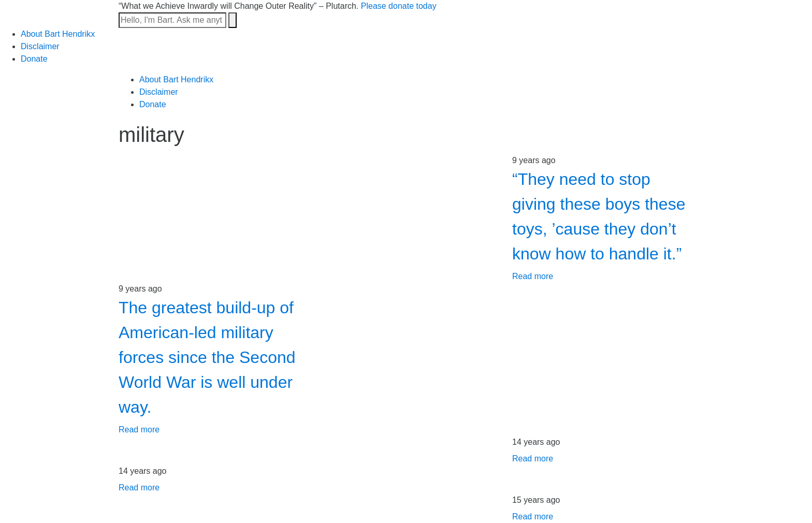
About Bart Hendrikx (58, 34)
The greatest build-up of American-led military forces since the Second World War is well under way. (207, 357)
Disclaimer (40, 46)
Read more (533, 276)
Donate (34, 59)
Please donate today (399, 6)
